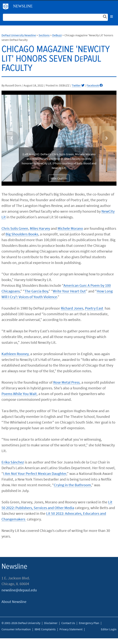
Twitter (78, 85)
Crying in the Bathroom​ (72, 485)
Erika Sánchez (13, 462)
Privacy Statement (71, 629)
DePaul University (7, 7)
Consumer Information (16, 629)
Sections (44, 35)
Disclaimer (51, 623)
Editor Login (109, 629)
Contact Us (68, 623)
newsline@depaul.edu (19, 590)
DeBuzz (57, 35)
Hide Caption (59, 178)
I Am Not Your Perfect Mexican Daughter (35, 473)
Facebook (95, 85)
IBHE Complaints (45, 629)
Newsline (23, 6)
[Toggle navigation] (112, 17)
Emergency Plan (89, 623)
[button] (11, 138)
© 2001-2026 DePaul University (21, 623)
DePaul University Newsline (19, 35)
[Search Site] (55, 17)
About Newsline (14, 602)
